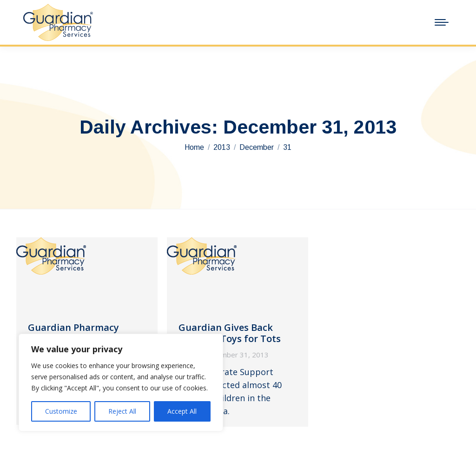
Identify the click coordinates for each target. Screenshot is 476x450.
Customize (61, 411)
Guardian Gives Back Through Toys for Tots (230, 333)
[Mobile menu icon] (442, 22)
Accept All (182, 411)
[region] (121, 383)
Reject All (122, 411)
